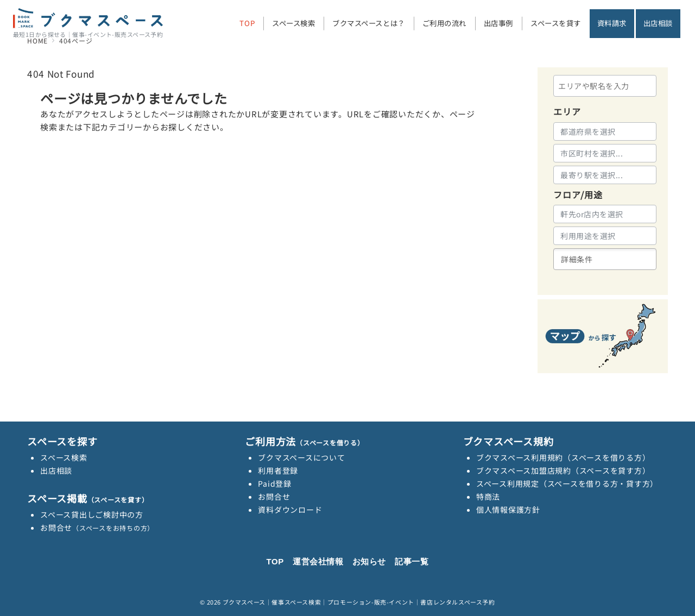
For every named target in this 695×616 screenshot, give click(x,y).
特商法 (488, 496)
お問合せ (97, 527)
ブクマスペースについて (301, 457)
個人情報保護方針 (508, 510)
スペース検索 (64, 457)
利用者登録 (278, 470)
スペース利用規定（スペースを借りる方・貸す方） (567, 483)
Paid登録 (275, 483)
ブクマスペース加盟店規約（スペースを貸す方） (563, 470)
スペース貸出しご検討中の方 (92, 514)
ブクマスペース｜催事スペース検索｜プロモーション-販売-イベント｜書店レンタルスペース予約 (359, 602)
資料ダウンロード (290, 510)
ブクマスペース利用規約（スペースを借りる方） (563, 457)
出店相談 (56, 470)
